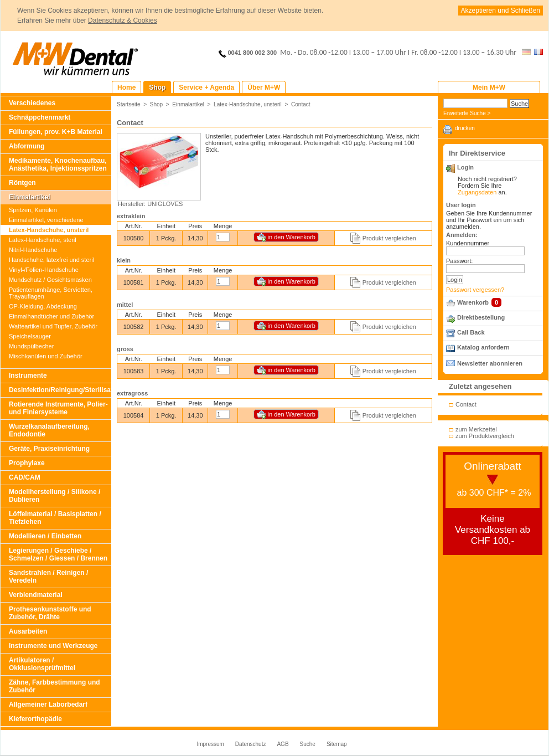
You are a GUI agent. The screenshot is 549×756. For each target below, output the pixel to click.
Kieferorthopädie (35, 719)
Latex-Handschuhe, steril (43, 240)
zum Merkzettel (476, 429)
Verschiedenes (32, 103)
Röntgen (22, 183)
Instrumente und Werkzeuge (53, 646)
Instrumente (28, 376)
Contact (301, 104)
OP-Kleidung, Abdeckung (43, 306)
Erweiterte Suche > (467, 113)
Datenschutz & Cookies (123, 20)
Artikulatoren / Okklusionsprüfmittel (42, 664)
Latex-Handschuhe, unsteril (49, 230)
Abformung (27, 146)
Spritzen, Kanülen (33, 210)
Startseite (129, 104)
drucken (465, 128)
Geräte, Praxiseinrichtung (49, 449)
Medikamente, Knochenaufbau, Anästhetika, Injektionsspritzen (58, 164)
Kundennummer (468, 243)
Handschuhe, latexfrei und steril (51, 260)
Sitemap (337, 744)
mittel (125, 305)
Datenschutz (251, 744)
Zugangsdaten (477, 192)
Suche (308, 744)
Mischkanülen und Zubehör (46, 356)
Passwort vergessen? (475, 290)
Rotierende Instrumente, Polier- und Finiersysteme (58, 408)
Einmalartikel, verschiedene (46, 220)
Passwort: (459, 261)
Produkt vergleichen (389, 238)
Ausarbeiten (28, 631)
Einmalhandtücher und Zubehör (51, 316)
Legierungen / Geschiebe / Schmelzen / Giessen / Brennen (58, 554)
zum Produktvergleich (485, 436)
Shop (157, 104)
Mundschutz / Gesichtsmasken (50, 280)
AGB (283, 744)
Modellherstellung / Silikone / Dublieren (55, 496)
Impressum (210, 744)
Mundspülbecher (31, 346)
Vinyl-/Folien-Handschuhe (44, 270)
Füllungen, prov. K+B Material (56, 132)
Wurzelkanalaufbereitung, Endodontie (49, 430)
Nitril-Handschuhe (33, 250)
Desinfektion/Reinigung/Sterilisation (60, 390)
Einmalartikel (30, 197)
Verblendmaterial (36, 595)
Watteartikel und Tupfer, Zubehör (53, 326)
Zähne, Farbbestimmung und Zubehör (55, 686)
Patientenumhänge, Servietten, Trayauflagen (51, 293)
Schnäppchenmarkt (40, 117)
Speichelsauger (30, 336)
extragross (132, 393)
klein (124, 260)
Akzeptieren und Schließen (501, 11)
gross (125, 349)
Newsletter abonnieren (490, 363)
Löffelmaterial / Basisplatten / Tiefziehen (55, 518)
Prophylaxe (27, 463)
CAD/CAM (25, 477)
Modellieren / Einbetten (45, 536)
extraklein (131, 216)
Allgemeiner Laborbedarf (48, 704)
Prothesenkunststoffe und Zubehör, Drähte (50, 613)
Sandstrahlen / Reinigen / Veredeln (48, 577)
